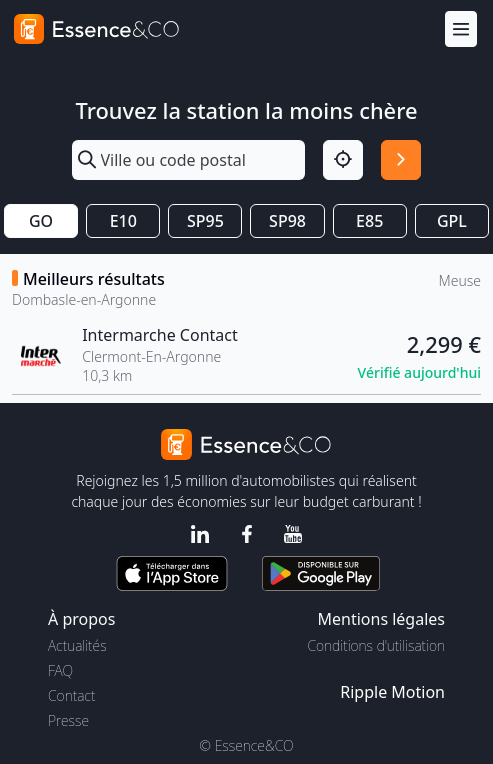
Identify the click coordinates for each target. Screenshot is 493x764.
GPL (452, 221)
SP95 (205, 221)
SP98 (287, 221)
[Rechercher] (401, 160)
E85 (369, 221)
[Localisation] (343, 160)
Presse (68, 720)
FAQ (60, 670)
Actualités (77, 645)
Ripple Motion (392, 692)
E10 (123, 221)
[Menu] (461, 29)
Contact (71, 695)
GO (41, 221)
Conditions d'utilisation (376, 645)
